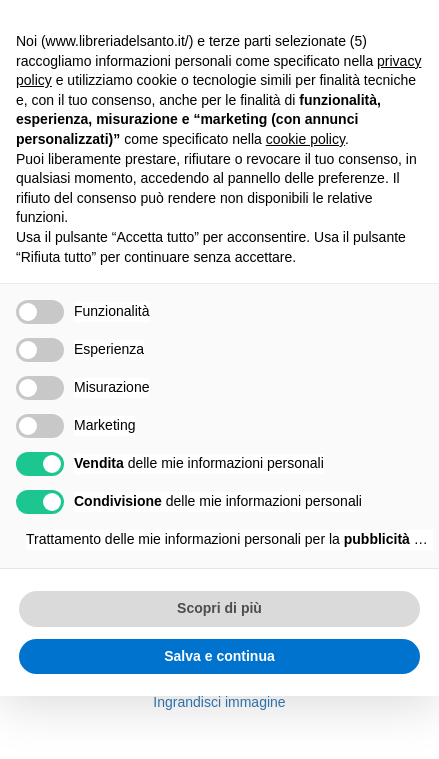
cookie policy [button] (305, 139)
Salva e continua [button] (219, 656)
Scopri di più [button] (219, 608)
